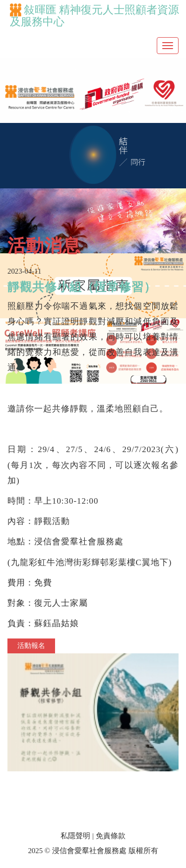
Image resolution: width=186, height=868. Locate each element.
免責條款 (111, 836)
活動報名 (31, 646)
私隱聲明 (75, 836)
